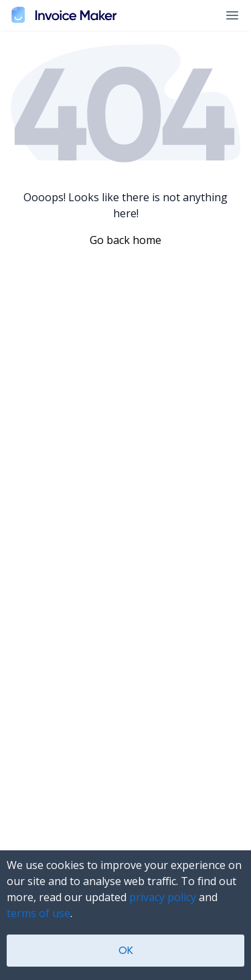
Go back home (125, 240)
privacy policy (163, 897)
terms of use (38, 913)
